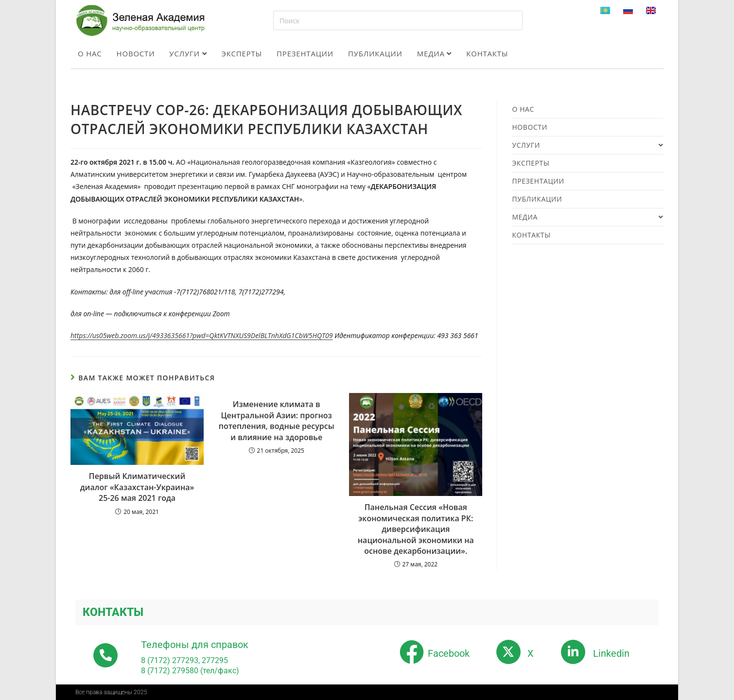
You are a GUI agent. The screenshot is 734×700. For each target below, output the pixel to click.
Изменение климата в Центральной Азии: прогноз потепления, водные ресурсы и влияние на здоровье (277, 420)
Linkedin (611, 653)
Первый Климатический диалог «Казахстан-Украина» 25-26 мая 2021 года (137, 487)
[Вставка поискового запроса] (398, 20)
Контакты (487, 53)
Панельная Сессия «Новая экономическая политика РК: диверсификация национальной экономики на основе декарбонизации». (416, 529)
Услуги (188, 53)
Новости (136, 53)
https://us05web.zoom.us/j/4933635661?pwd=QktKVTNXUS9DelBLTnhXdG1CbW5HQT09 (202, 335)
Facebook (449, 653)
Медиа (434, 53)
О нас (90, 53)
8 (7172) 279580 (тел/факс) (190, 671)
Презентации (305, 53)
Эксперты (242, 53)
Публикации (375, 53)
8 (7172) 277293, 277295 (184, 660)
